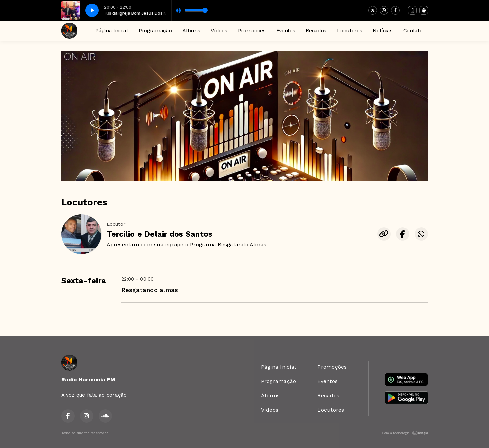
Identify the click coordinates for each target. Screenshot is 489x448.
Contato (413, 30)
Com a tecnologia (405, 433)
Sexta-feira (84, 281)
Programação (155, 30)
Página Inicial (112, 30)
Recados (316, 30)
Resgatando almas (150, 290)
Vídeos (219, 30)
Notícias (382, 30)
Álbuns (191, 30)
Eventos (286, 30)
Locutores (349, 30)
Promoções (252, 30)
